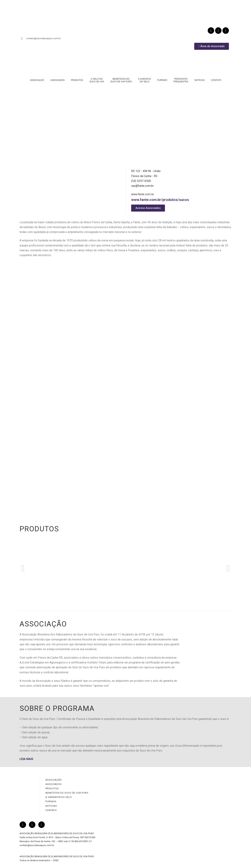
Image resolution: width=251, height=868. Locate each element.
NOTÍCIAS (200, 80)
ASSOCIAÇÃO (37, 80)
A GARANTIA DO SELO (59, 797)
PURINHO (162, 80)
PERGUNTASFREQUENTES (181, 80)
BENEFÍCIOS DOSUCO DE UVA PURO (121, 80)
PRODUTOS (77, 80)
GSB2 (56, 860)
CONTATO (216, 80)
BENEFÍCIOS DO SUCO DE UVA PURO (67, 793)
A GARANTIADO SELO (144, 80)
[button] (23, 568)
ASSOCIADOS (57, 80)
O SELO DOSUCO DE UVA (97, 80)
